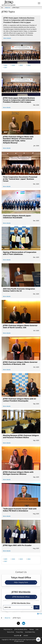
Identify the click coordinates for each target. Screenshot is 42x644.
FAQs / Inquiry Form (21, 582)
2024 (13, 65)
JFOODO (26, 636)
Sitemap (31, 629)
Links (37, 629)
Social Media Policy (30, 632)
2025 (6, 65)
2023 (21, 65)
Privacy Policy (20, 632)
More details (7, 38)
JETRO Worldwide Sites (21, 603)
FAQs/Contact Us (8, 629)
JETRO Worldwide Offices (21, 597)
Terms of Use (10, 632)
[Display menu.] (39, 3)
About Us (8, 8)
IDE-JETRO (18, 636)
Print (41, 614)
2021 (6, 67)
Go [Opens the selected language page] (36, 607)
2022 (29, 65)
